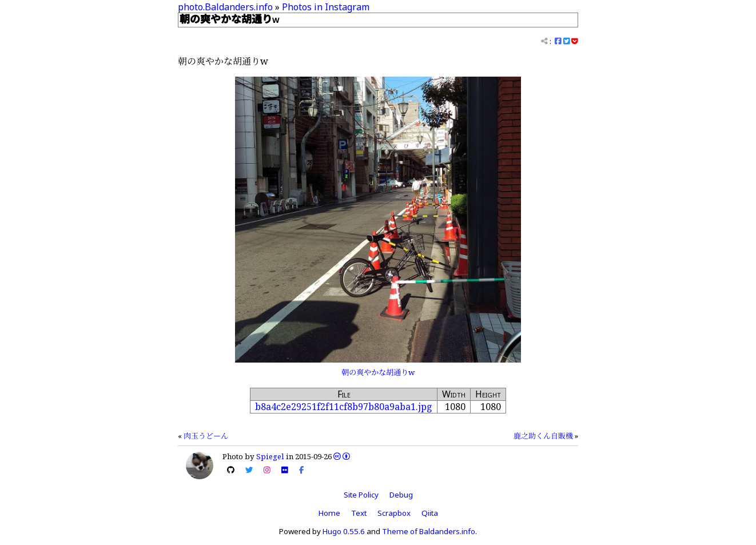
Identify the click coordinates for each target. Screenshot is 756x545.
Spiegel (270, 456)
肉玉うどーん (206, 436)
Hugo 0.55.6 (344, 531)
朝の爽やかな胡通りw (378, 372)
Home (329, 513)
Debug (401, 495)
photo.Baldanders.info (225, 7)
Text (359, 513)
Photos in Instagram (326, 7)
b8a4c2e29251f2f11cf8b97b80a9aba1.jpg (344, 407)
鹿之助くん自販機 (543, 436)
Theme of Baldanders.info (429, 531)
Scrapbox (394, 513)
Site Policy (361, 495)
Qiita (430, 513)
